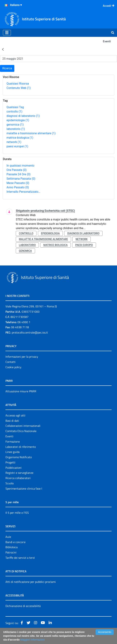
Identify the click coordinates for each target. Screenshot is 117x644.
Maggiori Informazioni (32, 640)
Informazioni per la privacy (22, 357)
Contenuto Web (19, 88)
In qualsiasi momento (20, 166)
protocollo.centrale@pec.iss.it (30, 332)
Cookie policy (13, 367)
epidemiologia (18, 120)
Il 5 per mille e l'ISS (17, 513)
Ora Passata (17, 170)
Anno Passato (18, 187)
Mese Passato (18, 183)
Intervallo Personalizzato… (23, 192)
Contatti (11, 362)
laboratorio (16, 129)
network (14, 142)
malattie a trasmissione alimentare (31, 133)
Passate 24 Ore (19, 174)
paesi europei (17, 146)
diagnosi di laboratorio (23, 116)
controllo (14, 112)
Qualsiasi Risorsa (18, 84)
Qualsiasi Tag (15, 107)
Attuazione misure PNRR (21, 391)
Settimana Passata (21, 179)
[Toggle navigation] (7, 33)
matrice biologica (20, 138)
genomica (15, 125)
